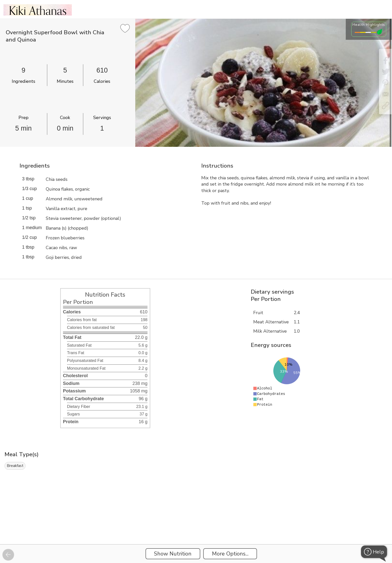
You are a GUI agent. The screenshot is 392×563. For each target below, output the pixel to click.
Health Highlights (369, 25)
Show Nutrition (173, 554)
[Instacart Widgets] (196, 527)
